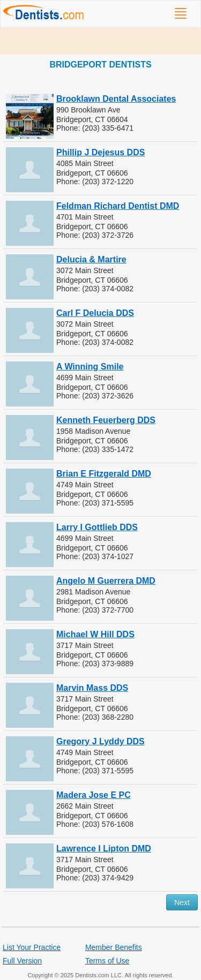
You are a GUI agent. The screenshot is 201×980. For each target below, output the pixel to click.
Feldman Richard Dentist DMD (118, 206)
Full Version (22, 961)
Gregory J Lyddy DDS (100, 741)
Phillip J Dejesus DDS (100, 152)
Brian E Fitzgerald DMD (104, 474)
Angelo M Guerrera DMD (106, 581)
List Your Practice (32, 947)
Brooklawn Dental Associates (116, 99)
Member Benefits (114, 947)
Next (182, 902)
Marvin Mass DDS (92, 688)
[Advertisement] (100, 41)
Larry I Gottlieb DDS (97, 527)
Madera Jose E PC (94, 795)
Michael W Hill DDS (95, 634)
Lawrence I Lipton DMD (104, 849)
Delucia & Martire (91, 259)
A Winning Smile (90, 367)
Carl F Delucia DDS (95, 313)
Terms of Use (107, 961)
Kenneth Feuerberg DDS (106, 420)
